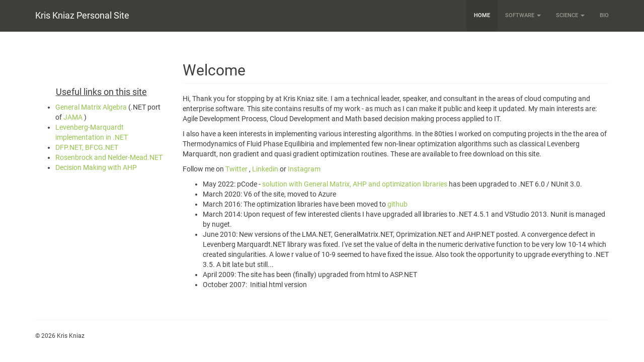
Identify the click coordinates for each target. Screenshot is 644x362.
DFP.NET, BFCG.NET (87, 147)
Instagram (304, 169)
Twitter (236, 169)
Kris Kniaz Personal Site (82, 15)
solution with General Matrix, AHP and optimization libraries (355, 184)
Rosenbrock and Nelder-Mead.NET (109, 157)
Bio (604, 15)
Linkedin (265, 169)
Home (482, 15)
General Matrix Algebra (91, 107)
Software (523, 15)
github (397, 204)
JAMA (73, 117)
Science (570, 15)
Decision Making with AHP (96, 167)
